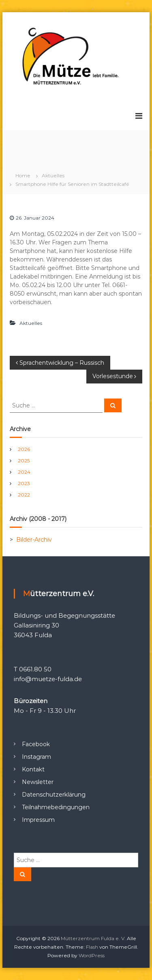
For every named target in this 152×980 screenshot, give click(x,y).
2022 (24, 495)
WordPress (92, 955)
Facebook (36, 744)
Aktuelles (53, 175)
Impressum (38, 820)
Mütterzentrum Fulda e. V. (93, 938)
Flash (92, 947)
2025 (24, 461)
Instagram (36, 757)
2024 (24, 472)
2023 (24, 483)
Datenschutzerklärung (54, 795)
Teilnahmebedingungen (56, 807)
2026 (24, 449)
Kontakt (33, 769)
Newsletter (38, 782)
